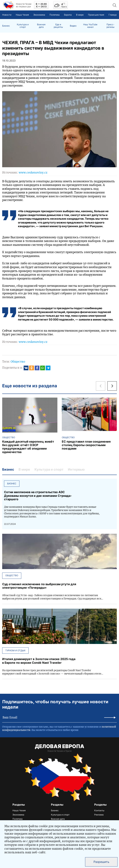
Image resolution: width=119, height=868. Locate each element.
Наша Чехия (22, 15)
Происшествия (96, 15)
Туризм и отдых (15, 650)
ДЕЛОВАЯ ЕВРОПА (60, 746)
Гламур (113, 15)
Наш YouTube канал (90, 26)
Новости (7, 15)
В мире (80, 15)
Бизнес (6, 26)
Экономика (39, 15)
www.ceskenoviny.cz (33, 173)
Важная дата (41, 26)
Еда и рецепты (58, 26)
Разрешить (101, 862)
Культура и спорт (23, 26)
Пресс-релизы (110, 26)
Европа (68, 15)
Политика (55, 15)
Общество (18, 362)
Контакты (99, 810)
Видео (73, 26)
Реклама (99, 815)
